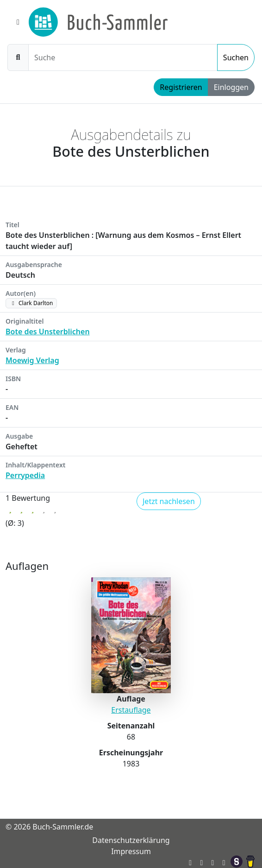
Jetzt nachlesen (169, 501)
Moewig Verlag (32, 360)
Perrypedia (25, 475)
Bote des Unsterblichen (48, 332)
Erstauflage (131, 710)
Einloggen (231, 87)
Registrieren (181, 87)
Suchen (236, 57)
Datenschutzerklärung (131, 840)
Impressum (131, 851)
